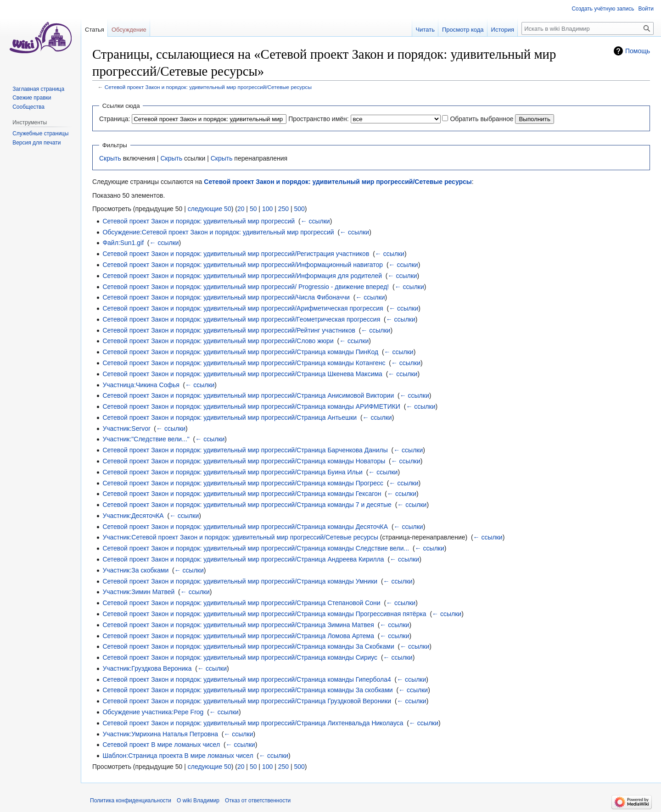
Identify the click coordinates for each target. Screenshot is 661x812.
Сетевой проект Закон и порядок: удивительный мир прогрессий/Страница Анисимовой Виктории (248, 395)
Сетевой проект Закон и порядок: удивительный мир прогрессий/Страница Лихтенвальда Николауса (253, 723)
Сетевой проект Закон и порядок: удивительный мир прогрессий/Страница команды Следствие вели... (256, 548)
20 (241, 209)
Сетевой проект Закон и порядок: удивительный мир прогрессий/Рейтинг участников (229, 330)
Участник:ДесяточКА (133, 516)
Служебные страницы (40, 133)
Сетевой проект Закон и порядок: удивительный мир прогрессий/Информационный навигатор (243, 265)
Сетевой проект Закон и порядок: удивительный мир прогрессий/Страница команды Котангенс (244, 363)
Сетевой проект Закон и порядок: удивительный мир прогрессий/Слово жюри (218, 341)
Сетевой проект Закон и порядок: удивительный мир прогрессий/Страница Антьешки (230, 417)
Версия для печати (36, 143)
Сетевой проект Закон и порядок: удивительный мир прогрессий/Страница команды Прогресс (243, 483)
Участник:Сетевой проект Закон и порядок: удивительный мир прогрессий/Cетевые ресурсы (240, 537)
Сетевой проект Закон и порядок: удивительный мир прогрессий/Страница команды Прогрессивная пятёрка (264, 614)
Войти (646, 9)
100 (267, 209)
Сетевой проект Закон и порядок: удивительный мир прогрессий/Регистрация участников (236, 254)
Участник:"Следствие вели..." (146, 439)
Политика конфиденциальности (131, 801)
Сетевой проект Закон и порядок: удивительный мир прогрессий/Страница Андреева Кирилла (243, 559)
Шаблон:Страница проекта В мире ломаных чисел (178, 756)
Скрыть (110, 158)
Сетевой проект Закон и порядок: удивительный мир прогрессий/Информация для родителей (242, 276)
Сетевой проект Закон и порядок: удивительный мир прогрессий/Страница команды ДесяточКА (245, 527)
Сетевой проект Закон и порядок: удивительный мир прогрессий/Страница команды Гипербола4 (246, 679)
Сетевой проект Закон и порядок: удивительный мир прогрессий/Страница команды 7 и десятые (247, 505)
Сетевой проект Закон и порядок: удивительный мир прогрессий (199, 221)
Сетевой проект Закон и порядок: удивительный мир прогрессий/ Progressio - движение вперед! (246, 287)
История (503, 30)
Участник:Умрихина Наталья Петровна (160, 734)
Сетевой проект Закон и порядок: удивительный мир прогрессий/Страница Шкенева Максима (242, 374)
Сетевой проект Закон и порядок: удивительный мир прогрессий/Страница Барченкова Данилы (245, 450)
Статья (95, 30)
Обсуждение (129, 30)
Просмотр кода (463, 30)
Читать (425, 30)
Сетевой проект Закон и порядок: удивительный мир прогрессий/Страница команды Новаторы (244, 461)
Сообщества (28, 107)
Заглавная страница (38, 89)
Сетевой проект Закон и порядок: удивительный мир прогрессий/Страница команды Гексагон (242, 494)
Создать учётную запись (603, 9)
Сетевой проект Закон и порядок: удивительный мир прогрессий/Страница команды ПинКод (240, 352)
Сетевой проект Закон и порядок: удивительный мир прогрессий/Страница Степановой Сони (241, 603)
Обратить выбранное (482, 119)
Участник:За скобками (135, 570)
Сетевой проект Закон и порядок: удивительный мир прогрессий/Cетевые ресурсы (208, 87)
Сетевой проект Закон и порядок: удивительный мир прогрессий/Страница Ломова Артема (238, 636)
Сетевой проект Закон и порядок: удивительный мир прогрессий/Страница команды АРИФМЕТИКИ (251, 406)
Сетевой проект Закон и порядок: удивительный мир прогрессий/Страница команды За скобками (247, 690)
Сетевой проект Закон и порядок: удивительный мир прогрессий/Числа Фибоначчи (226, 297)
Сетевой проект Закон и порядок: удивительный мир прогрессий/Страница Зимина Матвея (238, 625)
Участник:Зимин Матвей (138, 592)
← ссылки (315, 221)
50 (253, 209)
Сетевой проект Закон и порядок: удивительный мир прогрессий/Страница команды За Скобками (248, 646)
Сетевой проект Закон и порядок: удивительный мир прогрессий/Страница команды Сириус (240, 657)
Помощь (638, 51)
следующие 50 (210, 209)
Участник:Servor (126, 428)
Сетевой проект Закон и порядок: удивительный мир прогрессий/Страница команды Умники (240, 581)
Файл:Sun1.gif (123, 243)
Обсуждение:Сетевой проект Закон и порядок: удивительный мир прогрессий (218, 232)
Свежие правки (32, 98)
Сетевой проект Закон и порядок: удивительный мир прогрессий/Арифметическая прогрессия (243, 308)
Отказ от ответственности (258, 801)
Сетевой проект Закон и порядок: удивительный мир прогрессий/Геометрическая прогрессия (241, 319)
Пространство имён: (319, 119)
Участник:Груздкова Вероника (147, 668)
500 (299, 209)
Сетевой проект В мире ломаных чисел (161, 745)
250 (283, 209)
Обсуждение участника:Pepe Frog (153, 712)
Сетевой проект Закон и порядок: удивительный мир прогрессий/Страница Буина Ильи (232, 472)
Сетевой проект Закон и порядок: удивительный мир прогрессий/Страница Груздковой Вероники (247, 701)
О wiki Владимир (198, 801)
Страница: (115, 119)
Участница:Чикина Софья (141, 385)
